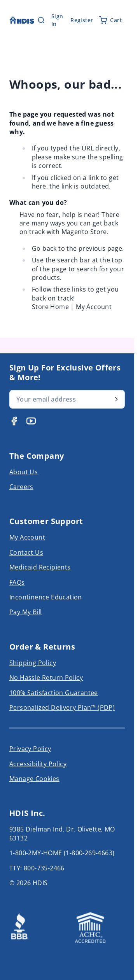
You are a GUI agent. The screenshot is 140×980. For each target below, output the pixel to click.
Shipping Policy (33, 663)
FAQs (17, 582)
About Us (24, 472)
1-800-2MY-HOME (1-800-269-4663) (62, 853)
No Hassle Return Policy (46, 678)
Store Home (50, 307)
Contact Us (26, 552)
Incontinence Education (46, 597)
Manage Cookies (34, 779)
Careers (21, 487)
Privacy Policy (30, 749)
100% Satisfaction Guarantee (54, 693)
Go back (44, 248)
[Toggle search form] (41, 20)
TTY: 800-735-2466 (37, 868)
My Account (94, 307)
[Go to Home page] (22, 20)
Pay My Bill (25, 612)
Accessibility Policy (38, 764)
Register (82, 20)
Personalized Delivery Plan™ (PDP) (62, 707)
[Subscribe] (116, 399)
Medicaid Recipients (40, 567)
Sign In (57, 20)
